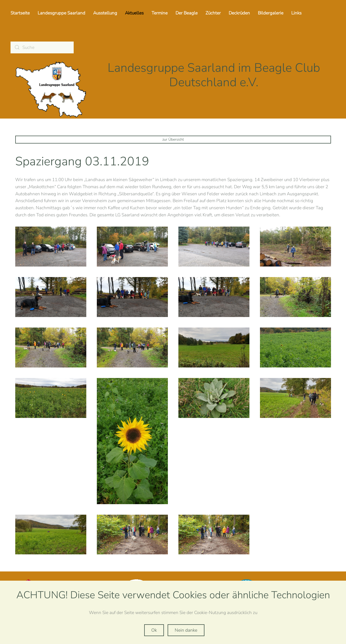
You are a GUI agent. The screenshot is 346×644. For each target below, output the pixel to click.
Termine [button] (160, 13)
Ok (154, 630)
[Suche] (42, 47)
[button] (51, 247)
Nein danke (186, 630)
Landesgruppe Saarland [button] (61, 13)
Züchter (213, 13)
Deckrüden (239, 13)
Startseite (20, 13)
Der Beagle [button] (187, 13)
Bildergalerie (271, 13)
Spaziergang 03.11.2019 (82, 161)
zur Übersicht (173, 139)
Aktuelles (134, 13)
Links (296, 13)
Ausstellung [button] (105, 13)
